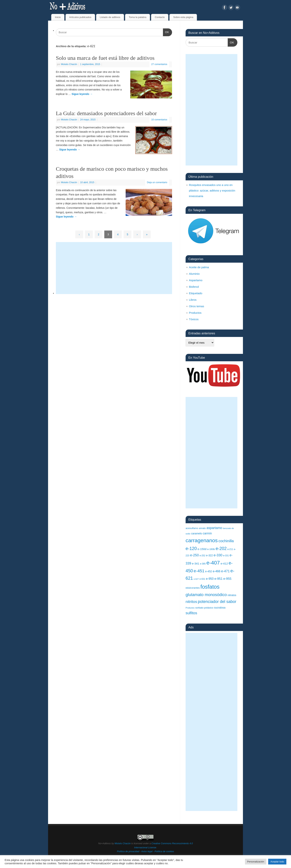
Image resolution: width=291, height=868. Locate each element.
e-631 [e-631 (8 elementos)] (202, 579)
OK (166, 32)
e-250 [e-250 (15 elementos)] (194, 555)
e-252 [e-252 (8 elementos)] (202, 556)
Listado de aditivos (110, 17)
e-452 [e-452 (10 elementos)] (209, 571)
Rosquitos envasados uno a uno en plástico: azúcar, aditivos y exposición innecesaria (212, 190)
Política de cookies (164, 851)
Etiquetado (196, 293)
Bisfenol (194, 287)
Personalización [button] (256, 862)
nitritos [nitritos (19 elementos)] (191, 602)
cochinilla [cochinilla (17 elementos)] (226, 541)
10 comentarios (159, 120)
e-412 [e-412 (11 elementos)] (224, 563)
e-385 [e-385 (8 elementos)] (203, 564)
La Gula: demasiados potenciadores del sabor (106, 113)
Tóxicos (194, 319)
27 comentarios (159, 64)
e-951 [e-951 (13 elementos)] (218, 579)
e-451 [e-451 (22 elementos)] (199, 571)
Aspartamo (196, 280)
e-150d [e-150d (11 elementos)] (202, 549)
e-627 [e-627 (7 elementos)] (196, 579)
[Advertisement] (114, 268)
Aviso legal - (148, 851)
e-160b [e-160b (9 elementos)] (211, 549)
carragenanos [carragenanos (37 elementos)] (202, 540)
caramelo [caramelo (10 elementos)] (197, 533)
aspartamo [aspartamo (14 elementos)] (214, 528)
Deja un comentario (157, 182)
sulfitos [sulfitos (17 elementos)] (191, 613)
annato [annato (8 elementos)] (202, 528)
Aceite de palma (199, 267)
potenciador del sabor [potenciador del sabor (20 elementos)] (217, 602)
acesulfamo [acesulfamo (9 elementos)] (192, 528)
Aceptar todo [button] (277, 862)
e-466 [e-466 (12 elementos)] (216, 571)
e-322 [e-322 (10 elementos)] (209, 555)
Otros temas (197, 306)
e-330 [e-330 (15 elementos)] (218, 555)
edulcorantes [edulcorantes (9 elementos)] (193, 588)
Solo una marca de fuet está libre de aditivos (105, 58)
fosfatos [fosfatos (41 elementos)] (210, 587)
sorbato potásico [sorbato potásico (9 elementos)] (204, 608)
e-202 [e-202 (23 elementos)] (221, 549)
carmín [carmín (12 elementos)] (207, 533)
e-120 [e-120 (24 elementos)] (191, 549)
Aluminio (194, 274)
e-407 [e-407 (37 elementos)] (213, 563)
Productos (195, 313)
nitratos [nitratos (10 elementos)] (232, 595)
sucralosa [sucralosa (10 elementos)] (220, 608)
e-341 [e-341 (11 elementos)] (196, 563)
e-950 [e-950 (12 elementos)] (210, 579)
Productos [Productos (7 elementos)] (190, 608)
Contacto (160, 17)
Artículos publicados (80, 17)
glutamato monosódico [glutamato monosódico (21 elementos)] (206, 595)
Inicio (58, 17)
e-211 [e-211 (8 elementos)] (230, 549)
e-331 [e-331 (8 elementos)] (226, 556)
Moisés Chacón (69, 64)
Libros (193, 300)
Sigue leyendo (82, 94)
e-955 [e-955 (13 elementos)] (227, 579)
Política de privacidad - (129, 851)
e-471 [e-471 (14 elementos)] (225, 571)
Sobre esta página (183, 17)
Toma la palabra (138, 17)
